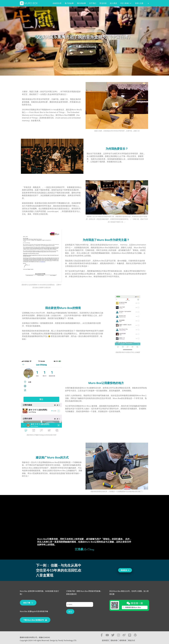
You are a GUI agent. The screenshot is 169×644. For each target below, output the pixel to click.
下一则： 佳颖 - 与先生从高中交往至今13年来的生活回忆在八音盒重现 (59, 570)
